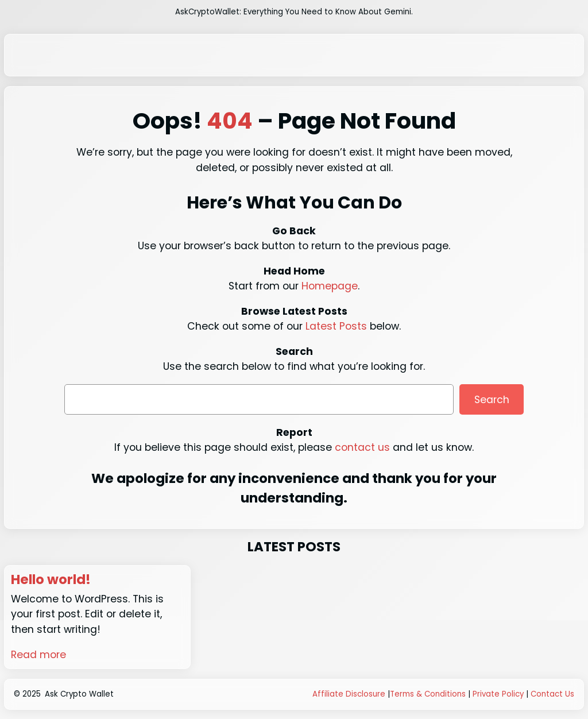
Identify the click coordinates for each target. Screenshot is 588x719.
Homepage (330, 286)
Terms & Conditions (428, 694)
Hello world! (51, 580)
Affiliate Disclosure (349, 694)
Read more (38, 655)
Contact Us (552, 694)
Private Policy (498, 694)
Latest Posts (336, 326)
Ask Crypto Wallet (79, 694)
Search (492, 400)
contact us (362, 447)
